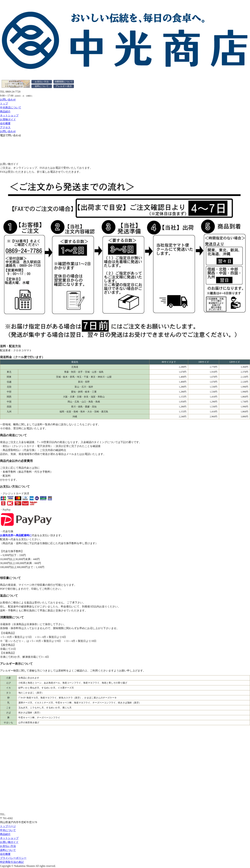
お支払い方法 (42, 82)
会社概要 (5, 123)
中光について (8, 830)
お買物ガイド (8, 119)
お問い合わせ (8, 100)
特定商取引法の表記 (12, 862)
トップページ (8, 826)
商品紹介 (5, 112)
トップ (4, 104)
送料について (42, 86)
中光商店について (11, 108)
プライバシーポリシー (13, 858)
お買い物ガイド (9, 842)
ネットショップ (9, 115)
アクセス (5, 127)
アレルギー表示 (64, 86)
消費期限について (64, 82)
